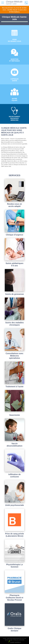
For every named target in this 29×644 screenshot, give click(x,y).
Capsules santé (14, 75)
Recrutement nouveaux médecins (15, 114)
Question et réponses (14, 55)
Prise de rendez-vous (15, 36)
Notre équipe (15, 95)
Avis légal (10, 640)
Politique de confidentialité (19, 640)
